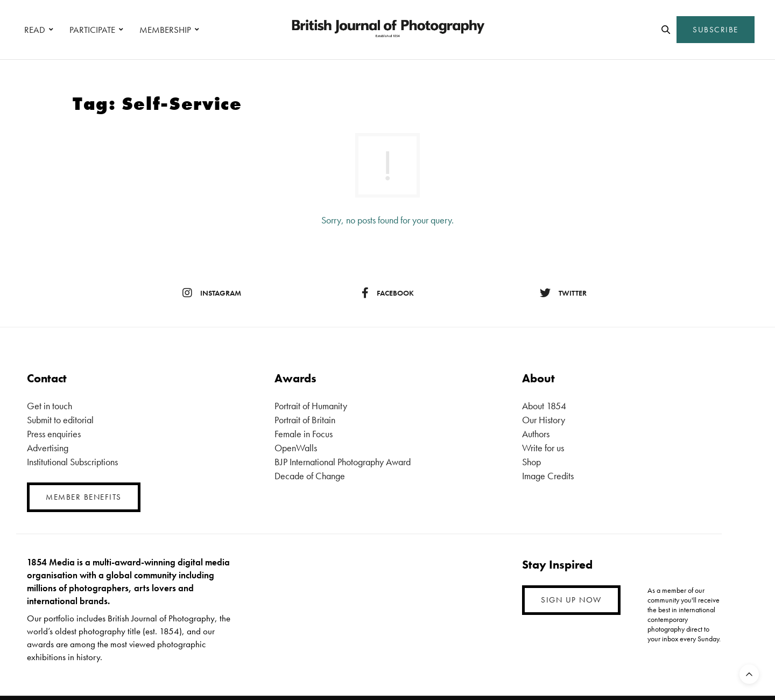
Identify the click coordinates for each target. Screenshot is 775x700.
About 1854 (544, 406)
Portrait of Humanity (311, 406)
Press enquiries (54, 434)
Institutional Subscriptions (72, 462)
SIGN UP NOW (571, 600)
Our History (544, 420)
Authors (536, 434)
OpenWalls (296, 448)
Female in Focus (304, 434)
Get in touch (50, 406)
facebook (388, 293)
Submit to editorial (60, 420)
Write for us (543, 448)
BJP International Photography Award (343, 462)
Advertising (48, 448)
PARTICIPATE (92, 30)
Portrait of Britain (305, 420)
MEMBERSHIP (165, 30)
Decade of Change (310, 476)
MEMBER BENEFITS (84, 497)
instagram (212, 293)
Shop (531, 462)
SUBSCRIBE (716, 30)
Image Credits (548, 476)
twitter (563, 293)
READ (35, 30)
